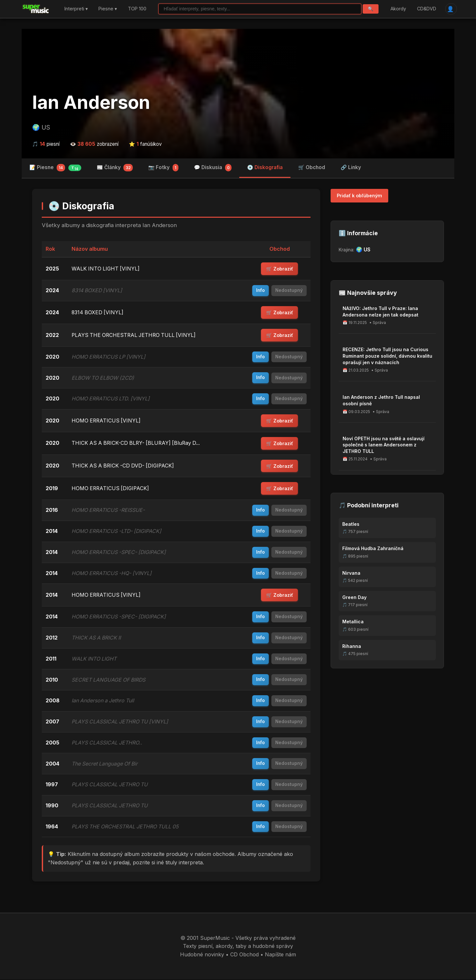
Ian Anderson (91, 103)
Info (261, 291)
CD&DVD (426, 9)
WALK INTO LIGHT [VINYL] (106, 269)
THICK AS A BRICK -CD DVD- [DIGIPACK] (124, 466)
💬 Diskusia (213, 168)
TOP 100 (137, 9)
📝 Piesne (55, 168)
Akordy (398, 9)
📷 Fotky (163, 168)
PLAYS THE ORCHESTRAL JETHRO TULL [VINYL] (135, 335)
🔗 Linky (351, 167)
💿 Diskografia (265, 167)
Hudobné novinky (202, 955)
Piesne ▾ (108, 9)
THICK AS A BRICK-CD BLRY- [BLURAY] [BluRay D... (137, 444)
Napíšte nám (280, 955)
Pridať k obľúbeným (359, 196)
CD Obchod (244, 955)
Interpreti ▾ (76, 9)
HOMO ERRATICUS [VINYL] (107, 421)
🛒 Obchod (312, 167)
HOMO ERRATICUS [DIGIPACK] (111, 489)
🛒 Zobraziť (280, 269)
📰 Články (115, 168)
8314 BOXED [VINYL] (98, 312)
